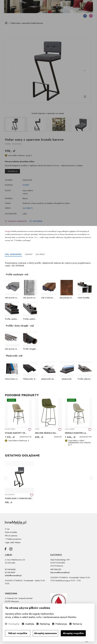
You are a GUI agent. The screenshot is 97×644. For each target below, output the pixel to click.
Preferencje (61, 624)
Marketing (45, 624)
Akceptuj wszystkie (73, 633)
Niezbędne (14, 624)
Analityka (30, 624)
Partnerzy (77, 624)
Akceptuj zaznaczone (45, 633)
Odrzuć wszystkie (18, 633)
